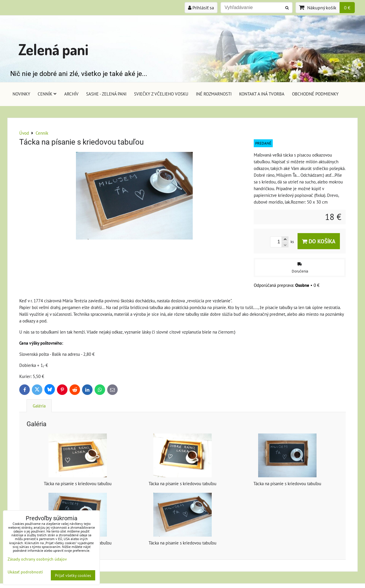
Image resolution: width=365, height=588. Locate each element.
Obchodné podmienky (315, 94)
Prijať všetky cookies (73, 575)
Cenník (47, 94)
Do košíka (319, 241)
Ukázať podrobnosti (25, 572)
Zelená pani (53, 49)
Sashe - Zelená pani (106, 94)
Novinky (21, 94)
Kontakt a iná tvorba (262, 94)
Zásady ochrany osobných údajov (37, 559)
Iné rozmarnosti (214, 94)
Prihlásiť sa (201, 8)
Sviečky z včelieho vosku (161, 94)
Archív (71, 94)
